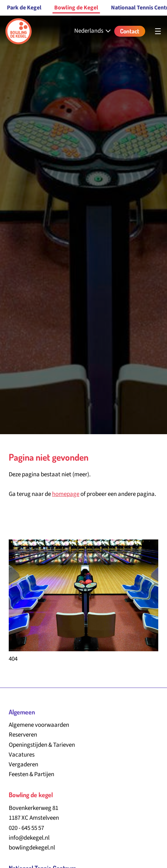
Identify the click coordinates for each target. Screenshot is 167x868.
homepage (66, 494)
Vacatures (22, 755)
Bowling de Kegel (76, 8)
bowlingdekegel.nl (32, 848)
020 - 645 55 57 (26, 828)
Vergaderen (23, 765)
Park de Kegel (24, 8)
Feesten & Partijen (31, 774)
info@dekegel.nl (29, 838)
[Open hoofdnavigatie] (158, 31)
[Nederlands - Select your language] (93, 31)
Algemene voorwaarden (39, 725)
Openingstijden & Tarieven (42, 745)
